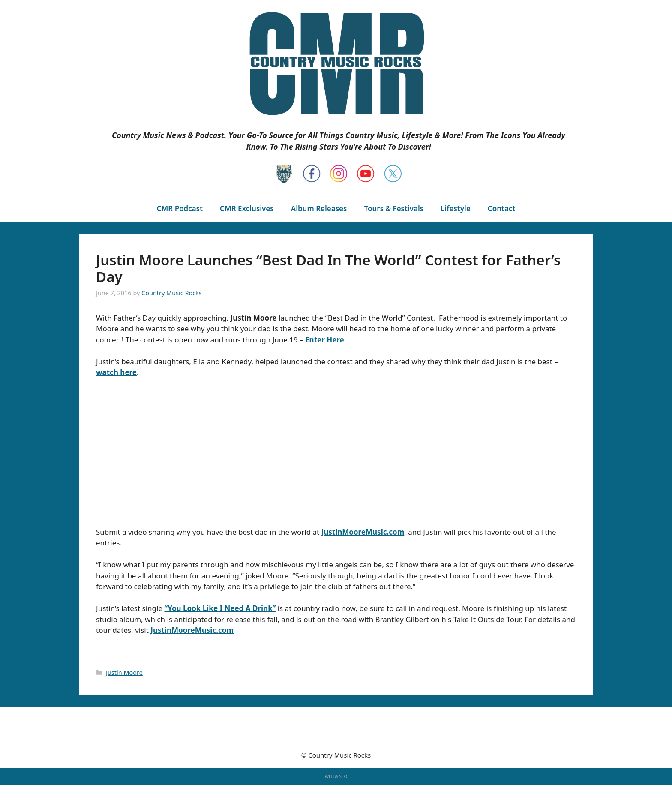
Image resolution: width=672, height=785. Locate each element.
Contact (501, 208)
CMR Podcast (180, 208)
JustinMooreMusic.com (363, 532)
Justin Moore (124, 673)
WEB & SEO (336, 776)
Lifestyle (456, 208)
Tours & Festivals (394, 208)
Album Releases (319, 208)
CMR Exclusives (247, 208)
